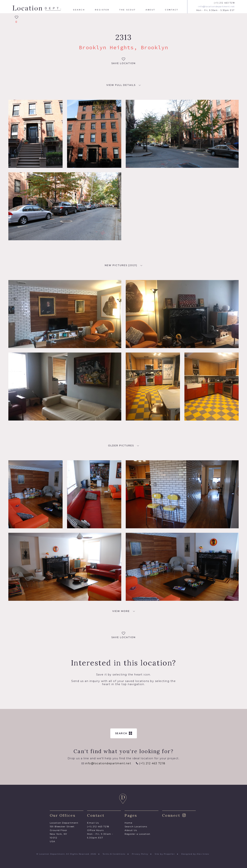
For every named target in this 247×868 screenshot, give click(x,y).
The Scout (128, 10)
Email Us (93, 823)
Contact (172, 10)
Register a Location (138, 834)
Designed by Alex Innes (195, 854)
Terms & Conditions (114, 854)
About (150, 10)
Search (79, 10)
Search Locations (136, 826)
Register (102, 10)
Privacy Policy (140, 854)
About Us (131, 830)
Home (128, 823)
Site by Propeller (165, 854)
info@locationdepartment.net (216, 7)
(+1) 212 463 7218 (224, 3)
